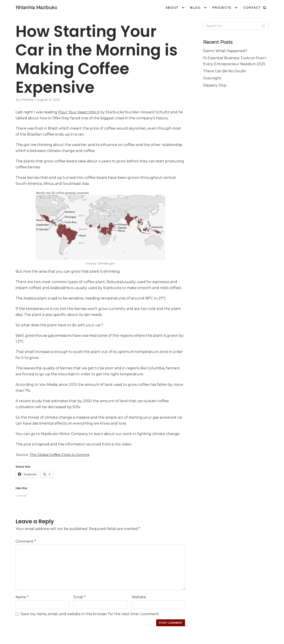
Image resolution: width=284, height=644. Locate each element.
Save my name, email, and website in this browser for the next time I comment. (90, 614)
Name (22, 597)
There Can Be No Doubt (225, 71)
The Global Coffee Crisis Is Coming (59, 455)
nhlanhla (27, 100)
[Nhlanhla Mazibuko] (36, 8)
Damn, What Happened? (225, 51)
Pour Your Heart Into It (79, 112)
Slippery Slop (215, 85)
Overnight (212, 78)
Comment (26, 541)
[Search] (265, 8)
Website (139, 597)
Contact (252, 8)
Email (80, 597)
